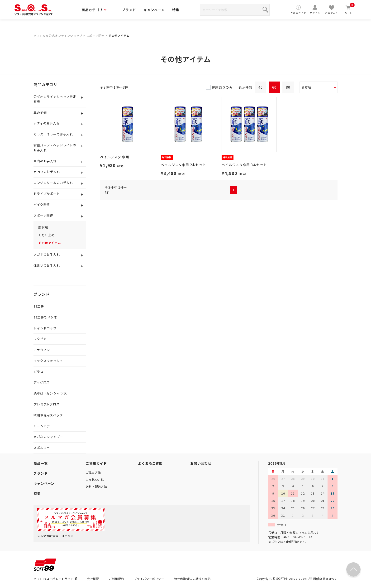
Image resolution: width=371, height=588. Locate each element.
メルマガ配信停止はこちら (55, 536)
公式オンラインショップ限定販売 (55, 99)
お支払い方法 (95, 480)
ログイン (315, 10)
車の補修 (40, 113)
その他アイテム (119, 36)
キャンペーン (154, 10)
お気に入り (332, 10)
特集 (176, 10)
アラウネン (42, 350)
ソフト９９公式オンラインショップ (58, 36)
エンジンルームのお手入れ (53, 183)
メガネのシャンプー (48, 437)
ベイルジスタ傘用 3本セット (244, 165)
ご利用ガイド (298, 10)
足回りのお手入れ (47, 172)
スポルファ (42, 448)
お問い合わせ (201, 463)
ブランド (129, 10)
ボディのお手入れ (47, 123)
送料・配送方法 (96, 486)
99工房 (39, 306)
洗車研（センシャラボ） (52, 393)
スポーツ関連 (95, 36)
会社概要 (93, 579)
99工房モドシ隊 (45, 317)
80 (288, 87)
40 (261, 87)
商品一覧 (40, 463)
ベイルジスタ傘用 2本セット (183, 165)
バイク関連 (42, 205)
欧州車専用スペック (48, 415)
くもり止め (46, 235)
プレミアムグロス (47, 404)
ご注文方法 (93, 472)
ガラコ (38, 372)
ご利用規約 (116, 579)
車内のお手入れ (45, 161)
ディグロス (42, 382)
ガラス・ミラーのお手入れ (53, 134)
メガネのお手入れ (47, 254)
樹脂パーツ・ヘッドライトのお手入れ (55, 148)
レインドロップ (45, 328)
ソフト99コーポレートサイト (55, 579)
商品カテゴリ (94, 10)
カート (348, 10)
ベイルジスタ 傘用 (115, 157)
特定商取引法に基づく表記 (192, 579)
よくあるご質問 (150, 463)
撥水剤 (43, 227)
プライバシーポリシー (149, 579)
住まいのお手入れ (47, 265)
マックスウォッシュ (48, 361)
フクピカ (40, 339)
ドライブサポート (47, 194)
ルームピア (42, 426)
